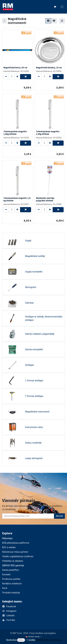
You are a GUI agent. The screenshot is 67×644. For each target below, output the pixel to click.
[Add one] (17, 76)
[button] (25, 76)
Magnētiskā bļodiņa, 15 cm (49, 67)
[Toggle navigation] (62, 7)
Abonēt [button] (59, 516)
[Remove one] (6, 76)
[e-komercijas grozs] (55, 7)
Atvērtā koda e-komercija (48, 640)
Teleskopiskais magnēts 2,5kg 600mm (48, 133)
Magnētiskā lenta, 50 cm (15, 67)
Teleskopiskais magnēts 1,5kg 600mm (15, 133)
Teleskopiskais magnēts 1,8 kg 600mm (17, 199)
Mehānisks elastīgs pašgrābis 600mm (45, 199)
